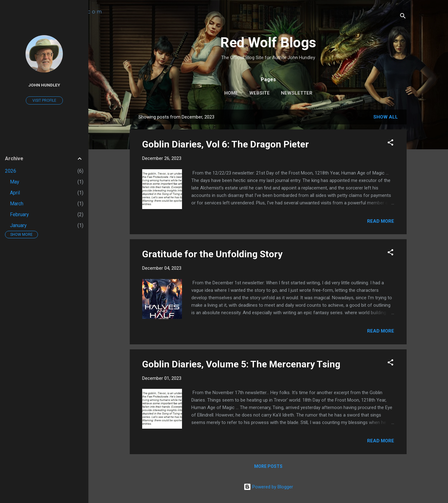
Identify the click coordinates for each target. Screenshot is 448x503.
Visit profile (44, 100)
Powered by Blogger (268, 487)
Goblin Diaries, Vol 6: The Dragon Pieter (226, 144)
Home (231, 93)
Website (259, 93)
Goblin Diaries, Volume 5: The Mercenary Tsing (241, 364)
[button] (390, 144)
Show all (386, 117)
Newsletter (297, 93)
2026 (11, 171)
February (19, 214)
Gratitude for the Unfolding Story (212, 254)
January (18, 225)
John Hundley (44, 85)
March (17, 204)
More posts (268, 466)
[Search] (403, 17)
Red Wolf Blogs (268, 42)
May (15, 182)
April (15, 193)
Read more (381, 221)
